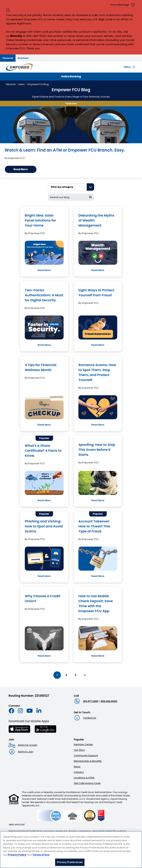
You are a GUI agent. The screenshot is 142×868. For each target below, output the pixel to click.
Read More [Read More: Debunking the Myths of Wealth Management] (98, 270)
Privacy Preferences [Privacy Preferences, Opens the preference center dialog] (70, 862)
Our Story (79, 750)
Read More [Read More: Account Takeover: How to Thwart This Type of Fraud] (98, 576)
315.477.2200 (91, 701)
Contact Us (90, 718)
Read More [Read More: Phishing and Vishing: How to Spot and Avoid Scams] (44, 576)
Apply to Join (26, 752)
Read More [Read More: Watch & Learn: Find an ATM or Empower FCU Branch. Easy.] (21, 169)
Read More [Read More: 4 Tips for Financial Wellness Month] (44, 425)
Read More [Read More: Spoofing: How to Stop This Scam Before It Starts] (98, 500)
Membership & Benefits (88, 761)
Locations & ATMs (84, 778)
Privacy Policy (17, 855)
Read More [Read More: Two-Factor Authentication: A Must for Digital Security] (44, 345)
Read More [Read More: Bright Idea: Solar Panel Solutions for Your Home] (44, 270)
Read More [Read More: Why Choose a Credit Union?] (44, 656)
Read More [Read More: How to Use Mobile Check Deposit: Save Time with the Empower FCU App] (98, 656)
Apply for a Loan (28, 745)
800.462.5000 (109, 701)
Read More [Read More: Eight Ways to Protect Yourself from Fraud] (98, 345)
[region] (71, 850)
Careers (79, 772)
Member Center (83, 744)
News (77, 767)
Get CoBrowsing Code (87, 783)
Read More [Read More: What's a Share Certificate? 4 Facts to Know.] (44, 500)
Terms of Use (41, 855)
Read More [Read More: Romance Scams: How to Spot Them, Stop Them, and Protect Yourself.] (98, 425)
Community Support (86, 755)
